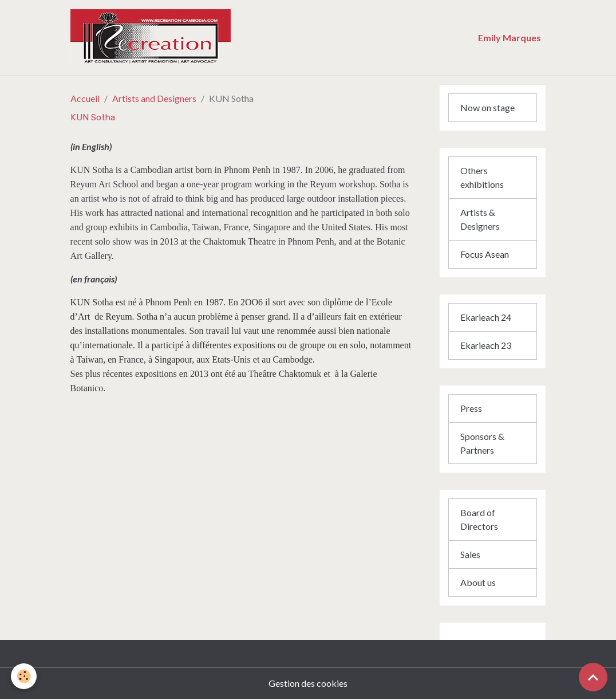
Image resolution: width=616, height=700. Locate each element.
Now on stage (487, 107)
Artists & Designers (480, 219)
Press (471, 408)
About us (478, 583)
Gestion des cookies (308, 684)
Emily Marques (510, 38)
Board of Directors (479, 520)
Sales (470, 555)
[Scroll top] (593, 677)
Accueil (85, 98)
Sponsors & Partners (482, 443)
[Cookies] (24, 676)
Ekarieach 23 (486, 345)
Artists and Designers (154, 98)
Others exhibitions (482, 177)
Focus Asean (485, 254)
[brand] (214, 38)
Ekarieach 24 (486, 317)
